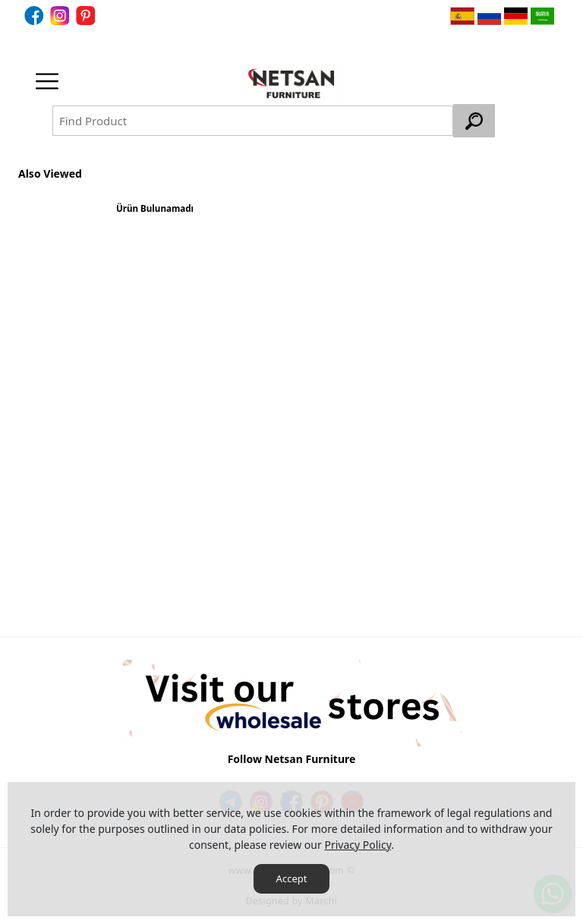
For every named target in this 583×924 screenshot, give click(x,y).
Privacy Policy (358, 845)
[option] (155, 214)
